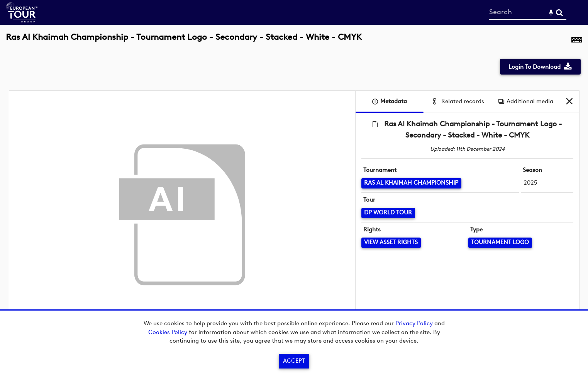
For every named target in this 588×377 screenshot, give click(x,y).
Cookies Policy (168, 332)
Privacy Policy (414, 323)
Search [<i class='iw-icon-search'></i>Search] (559, 12)
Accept (294, 361)
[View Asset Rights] (391, 243)
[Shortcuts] (577, 41)
